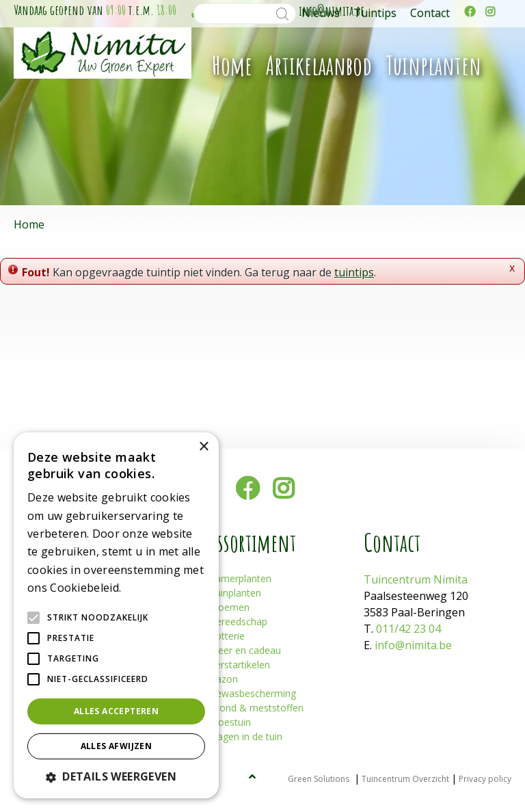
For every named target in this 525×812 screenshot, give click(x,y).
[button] (116, 776)
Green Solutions (319, 779)
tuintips (354, 272)
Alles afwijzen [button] (117, 746)
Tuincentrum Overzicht (405, 779)
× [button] (203, 447)
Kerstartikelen (240, 665)
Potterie (227, 636)
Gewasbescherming (253, 693)
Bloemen (229, 607)
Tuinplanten (235, 593)
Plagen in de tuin (246, 736)
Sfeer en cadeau (245, 650)
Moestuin (230, 722)
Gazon (224, 679)
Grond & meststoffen (256, 708)
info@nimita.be (413, 645)
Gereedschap (238, 621)
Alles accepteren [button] (116, 711)
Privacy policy (485, 779)
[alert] (116, 615)
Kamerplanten (240, 578)
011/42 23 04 (408, 629)
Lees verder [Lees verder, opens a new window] (148, 589)
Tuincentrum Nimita (416, 579)
